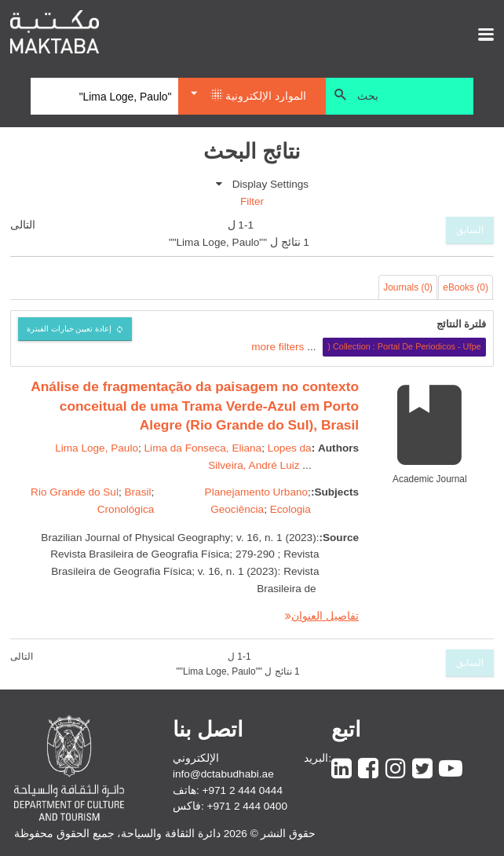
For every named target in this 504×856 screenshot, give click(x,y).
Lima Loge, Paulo (97, 448)
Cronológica (126, 509)
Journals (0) (408, 287)
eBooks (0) (466, 287)
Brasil (138, 492)
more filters (278, 346)
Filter (252, 201)
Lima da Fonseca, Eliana (203, 448)
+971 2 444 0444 (243, 790)
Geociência (237, 509)
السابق (470, 230)
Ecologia (290, 509)
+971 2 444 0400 (247, 806)
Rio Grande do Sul (75, 492)
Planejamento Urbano (257, 492)
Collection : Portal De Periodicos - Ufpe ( (404, 346)
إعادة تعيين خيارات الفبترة (69, 329)
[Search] (104, 97)
